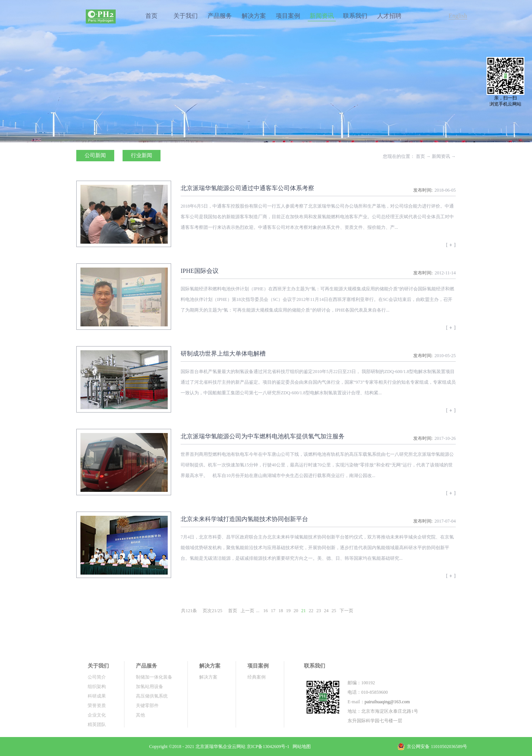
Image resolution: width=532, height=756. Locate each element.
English (458, 16)
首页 (151, 16)
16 (266, 611)
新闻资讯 (441, 156)
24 (326, 611)
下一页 (346, 611)
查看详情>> (451, 247)
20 (296, 611)
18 (281, 611)
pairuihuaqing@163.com (387, 702)
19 (288, 611)
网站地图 (301, 747)
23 (319, 611)
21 (304, 611)
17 (273, 611)
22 (311, 611)
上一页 (247, 611)
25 (334, 611)
